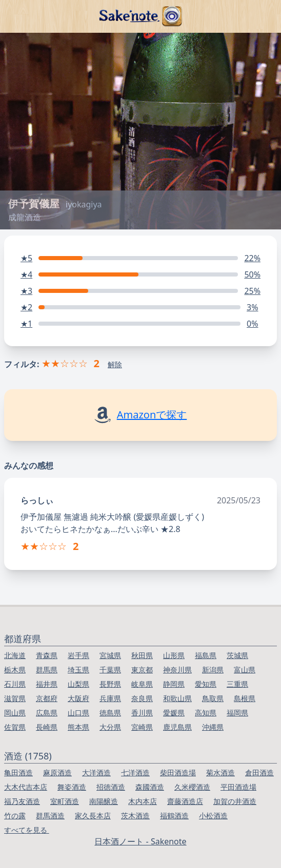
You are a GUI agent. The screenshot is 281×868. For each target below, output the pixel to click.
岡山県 (15, 713)
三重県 (237, 684)
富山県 (245, 670)
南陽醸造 (104, 801)
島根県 (245, 698)
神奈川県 (177, 670)
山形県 (174, 655)
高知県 (206, 713)
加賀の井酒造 (235, 801)
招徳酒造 (111, 787)
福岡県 (237, 713)
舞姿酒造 (72, 787)
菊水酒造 (220, 772)
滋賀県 (15, 698)
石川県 (15, 684)
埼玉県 (78, 670)
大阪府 (78, 698)
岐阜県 (142, 684)
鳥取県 (213, 698)
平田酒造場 (238, 787)
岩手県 (78, 655)
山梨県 (78, 684)
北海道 (15, 655)
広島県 (47, 713)
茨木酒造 (135, 816)
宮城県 (110, 655)
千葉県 (110, 670)
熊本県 (78, 727)
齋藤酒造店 (185, 801)
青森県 (47, 655)
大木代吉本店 (26, 787)
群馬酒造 (50, 816)
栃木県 (15, 670)
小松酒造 (213, 816)
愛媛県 (174, 713)
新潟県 (213, 670)
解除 (115, 364)
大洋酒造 (96, 772)
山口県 (78, 713)
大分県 (110, 727)
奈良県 (142, 698)
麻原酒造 (57, 772)
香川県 (142, 713)
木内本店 (143, 801)
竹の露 (15, 816)
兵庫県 (110, 698)
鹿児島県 (177, 727)
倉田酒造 (259, 772)
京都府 (47, 698)
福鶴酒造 (174, 816)
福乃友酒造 (22, 801)
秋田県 (142, 655)
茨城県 (237, 655)
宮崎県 (142, 727)
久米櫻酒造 (192, 787)
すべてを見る (27, 830)
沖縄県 (213, 727)
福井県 (47, 684)
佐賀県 (15, 727)
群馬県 (47, 670)
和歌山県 (177, 698)
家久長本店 (93, 816)
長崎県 (47, 727)
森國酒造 (150, 787)
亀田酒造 (18, 772)
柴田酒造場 (178, 772)
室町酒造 (65, 801)
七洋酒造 (135, 772)
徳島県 (110, 713)
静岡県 (174, 684)
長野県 (110, 684)
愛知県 (206, 684)
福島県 (206, 655)
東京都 (142, 670)
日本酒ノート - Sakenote (140, 841)
